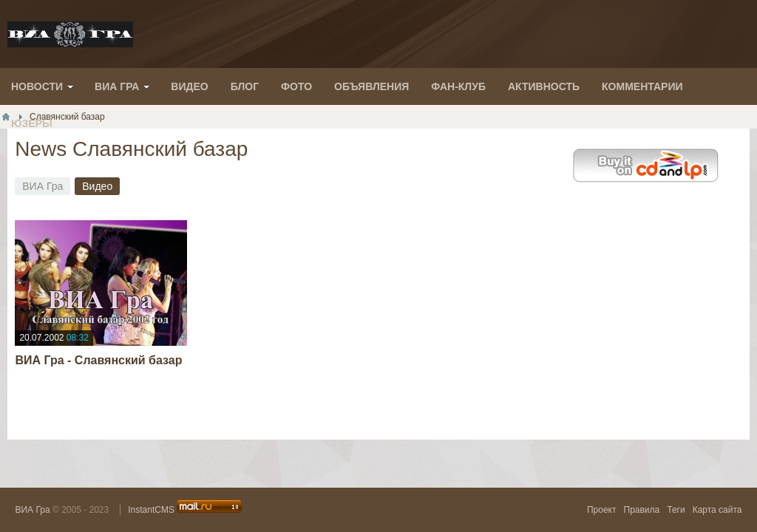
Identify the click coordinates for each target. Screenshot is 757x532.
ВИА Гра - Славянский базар (98, 360)
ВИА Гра (32, 510)
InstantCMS (151, 510)
